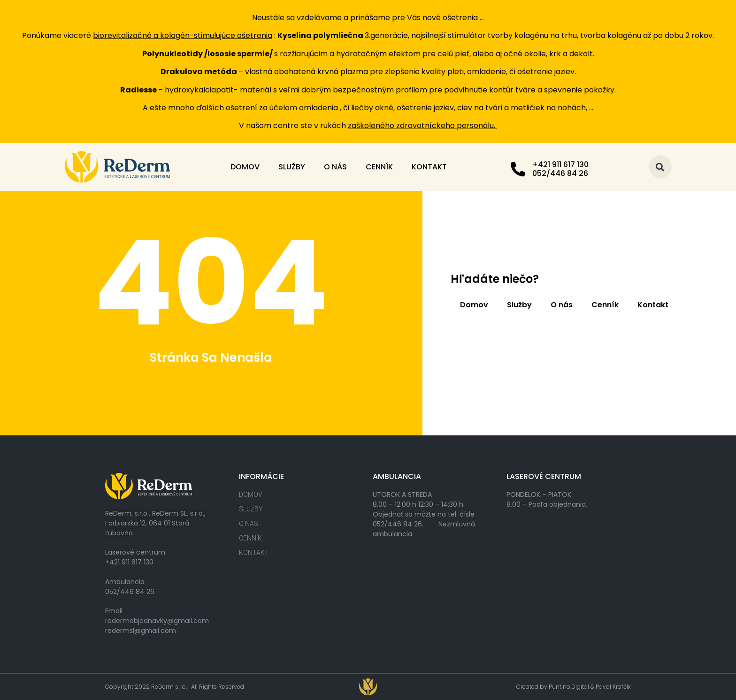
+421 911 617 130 (560, 164)
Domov (245, 167)
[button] (660, 167)
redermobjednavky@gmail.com (157, 621)
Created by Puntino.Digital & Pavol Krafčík (574, 687)
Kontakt (429, 167)
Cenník (379, 167)
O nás (335, 167)
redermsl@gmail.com (141, 631)
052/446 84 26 (130, 592)
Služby (292, 167)
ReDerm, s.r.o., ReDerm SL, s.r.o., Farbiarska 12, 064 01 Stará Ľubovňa (155, 523)
